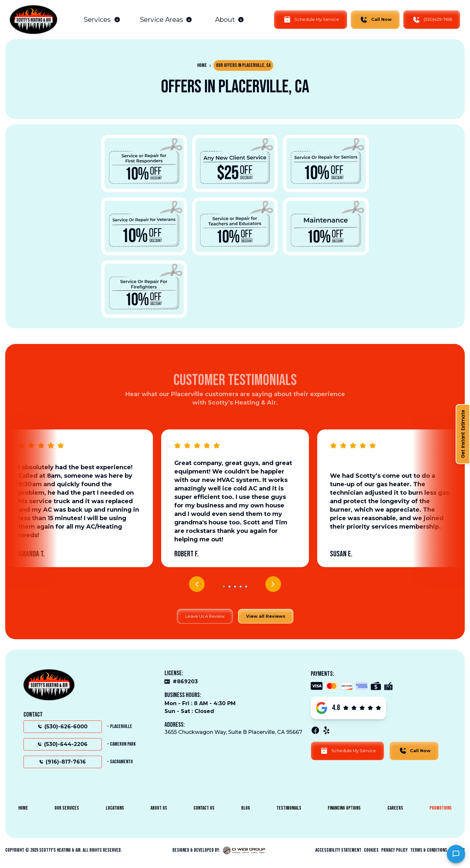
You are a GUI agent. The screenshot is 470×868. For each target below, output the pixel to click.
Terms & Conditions (429, 850)
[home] (33, 20)
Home (202, 65)
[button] (102, 20)
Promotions (441, 808)
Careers (395, 808)
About (225, 20)
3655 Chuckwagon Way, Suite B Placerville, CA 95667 (233, 732)
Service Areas (161, 20)
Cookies (371, 850)
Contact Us (204, 808)
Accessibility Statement (338, 850)
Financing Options (344, 808)
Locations (115, 808)
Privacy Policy (394, 850)
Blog (246, 808)
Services (97, 20)
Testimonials (289, 808)
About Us (159, 808)
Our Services (67, 808)
